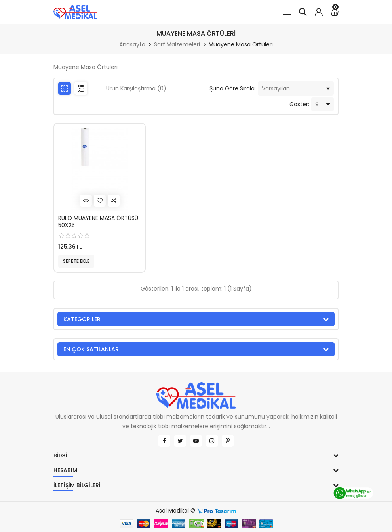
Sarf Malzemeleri (177, 44)
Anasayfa (132, 44)
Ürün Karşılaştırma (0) (136, 88)
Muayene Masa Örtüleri (241, 44)
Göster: (299, 104)
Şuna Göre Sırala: (233, 88)
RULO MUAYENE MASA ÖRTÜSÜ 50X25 (98, 222)
